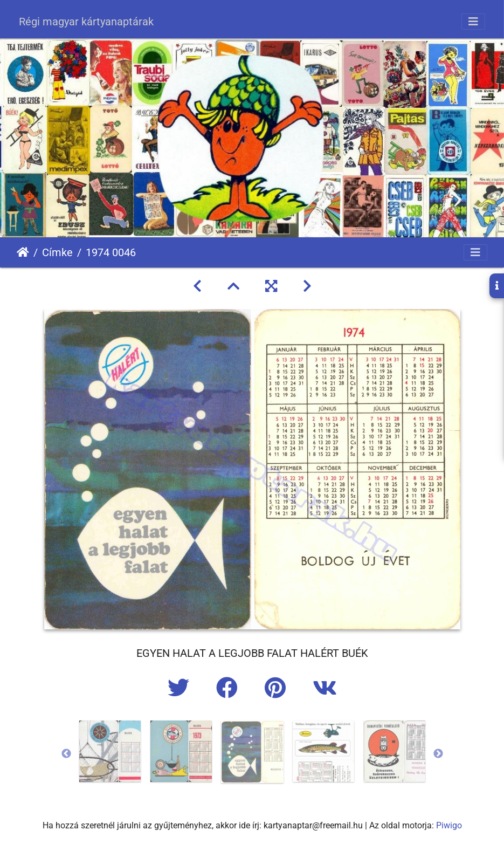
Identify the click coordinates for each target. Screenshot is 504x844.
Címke (57, 252)
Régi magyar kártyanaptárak (86, 22)
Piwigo (449, 825)
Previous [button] (66, 754)
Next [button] (438, 754)
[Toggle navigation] (473, 22)
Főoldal (23, 252)
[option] (110, 751)
